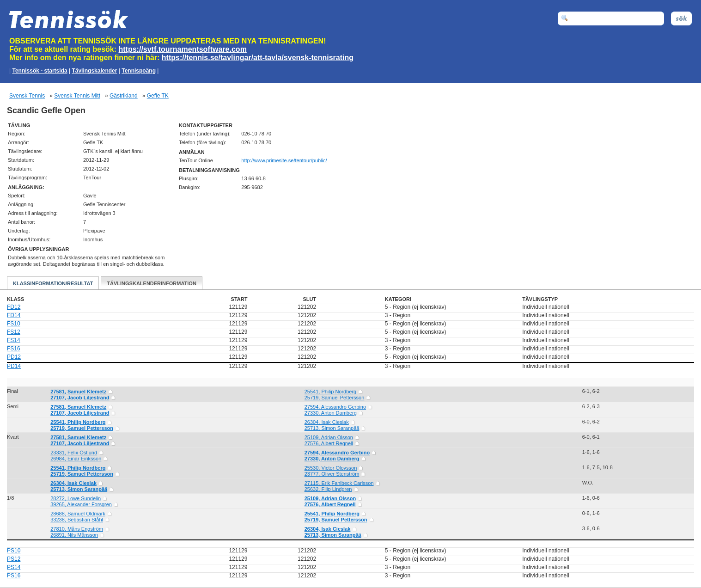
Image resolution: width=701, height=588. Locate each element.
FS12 (14, 332)
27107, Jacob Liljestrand (80, 398)
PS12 (14, 559)
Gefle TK (158, 96)
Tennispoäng (139, 71)
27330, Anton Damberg (331, 413)
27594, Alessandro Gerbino (335, 407)
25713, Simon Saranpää (332, 428)
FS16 (14, 349)
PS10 (14, 551)
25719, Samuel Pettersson (335, 398)
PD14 (14, 366)
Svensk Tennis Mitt (77, 96)
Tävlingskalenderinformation (152, 283)
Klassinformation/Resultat (53, 283)
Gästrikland (124, 96)
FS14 (14, 340)
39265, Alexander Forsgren (81, 504)
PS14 (14, 567)
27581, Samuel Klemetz (78, 392)
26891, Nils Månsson (74, 535)
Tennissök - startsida (40, 71)
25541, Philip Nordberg (331, 392)
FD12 (14, 307)
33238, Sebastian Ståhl (77, 520)
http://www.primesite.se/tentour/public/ (284, 160)
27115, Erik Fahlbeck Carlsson (339, 483)
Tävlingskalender (94, 71)
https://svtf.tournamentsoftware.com (183, 49)
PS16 (14, 576)
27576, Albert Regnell (329, 443)
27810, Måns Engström (77, 529)
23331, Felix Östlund (74, 453)
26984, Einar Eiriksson (76, 459)
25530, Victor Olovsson (331, 468)
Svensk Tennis (27, 96)
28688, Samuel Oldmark (78, 514)
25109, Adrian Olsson (329, 437)
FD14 (14, 315)
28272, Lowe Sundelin (76, 498)
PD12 (14, 357)
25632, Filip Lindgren (328, 489)
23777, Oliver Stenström (332, 474)
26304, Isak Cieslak (327, 422)
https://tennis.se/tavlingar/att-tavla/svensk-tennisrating (258, 58)
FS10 (14, 324)
